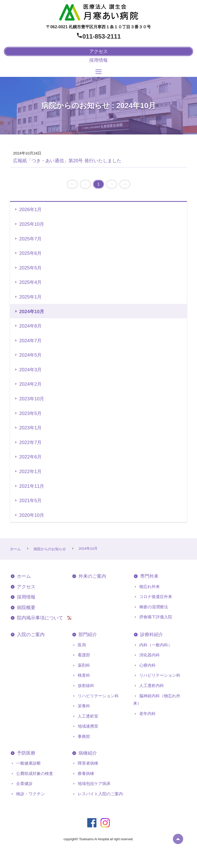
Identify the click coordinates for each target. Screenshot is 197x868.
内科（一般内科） (155, 645)
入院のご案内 (30, 635)
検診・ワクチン (30, 794)
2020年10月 (32, 515)
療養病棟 (85, 774)
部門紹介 (87, 635)
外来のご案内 (92, 576)
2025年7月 (30, 239)
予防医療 (26, 753)
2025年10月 (32, 224)
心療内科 (147, 665)
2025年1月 (30, 297)
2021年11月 (32, 486)
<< (72, 184)
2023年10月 (32, 399)
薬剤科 (83, 665)
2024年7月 (30, 341)
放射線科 (85, 686)
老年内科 (147, 714)
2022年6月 (30, 457)
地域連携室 (87, 726)
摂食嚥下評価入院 (155, 617)
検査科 (83, 675)
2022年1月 (30, 471)
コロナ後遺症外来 (155, 597)
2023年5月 (30, 413)
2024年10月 (32, 311)
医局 (81, 645)
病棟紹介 (87, 753)
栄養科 (83, 706)
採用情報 (98, 60)
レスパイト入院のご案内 (100, 794)
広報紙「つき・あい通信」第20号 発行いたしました (67, 161)
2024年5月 (30, 355)
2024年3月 (30, 370)
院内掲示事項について (42, 618)
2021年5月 (30, 500)
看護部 (83, 655)
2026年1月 (30, 209)
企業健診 (24, 784)
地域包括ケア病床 (94, 784)
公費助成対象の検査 (34, 774)
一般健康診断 (28, 763)
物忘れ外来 (149, 587)
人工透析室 (87, 716)
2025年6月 (30, 253)
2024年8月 (30, 326)
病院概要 (26, 608)
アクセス (26, 587)
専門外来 (149, 576)
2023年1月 (30, 428)
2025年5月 (30, 268)
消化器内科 (149, 655)
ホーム (16, 549)
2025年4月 (30, 282)
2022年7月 (30, 442)
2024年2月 (30, 384)
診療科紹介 (151, 635)
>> (125, 184)
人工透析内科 (151, 686)
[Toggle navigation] (98, 72)
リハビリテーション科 (98, 696)
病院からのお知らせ (50, 549)
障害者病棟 (87, 763)
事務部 (83, 736)
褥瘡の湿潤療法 (153, 607)
